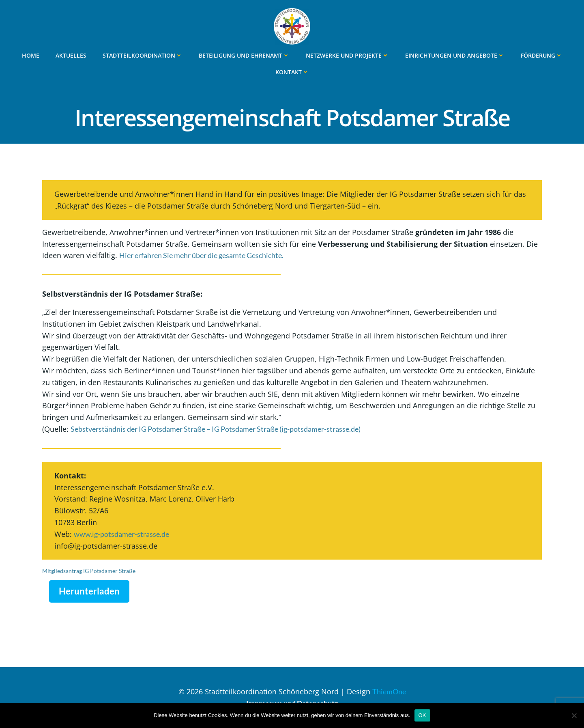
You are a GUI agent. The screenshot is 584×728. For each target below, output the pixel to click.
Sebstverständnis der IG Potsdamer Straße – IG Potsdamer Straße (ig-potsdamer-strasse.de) (216, 429)
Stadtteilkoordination (143, 55)
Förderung (542, 55)
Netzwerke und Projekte (347, 55)
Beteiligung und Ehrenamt (244, 55)
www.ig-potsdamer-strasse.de (121, 534)
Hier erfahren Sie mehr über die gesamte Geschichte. (201, 255)
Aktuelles (71, 55)
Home (31, 55)
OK (422, 715)
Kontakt (292, 72)
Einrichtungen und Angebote (455, 55)
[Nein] (574, 715)
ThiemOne (389, 691)
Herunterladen (89, 591)
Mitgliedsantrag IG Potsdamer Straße (89, 571)
